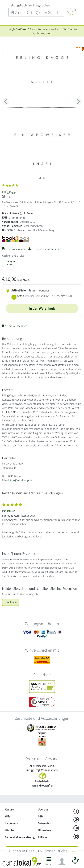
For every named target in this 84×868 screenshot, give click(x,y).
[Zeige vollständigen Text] (42, 520)
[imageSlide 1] (44, 178)
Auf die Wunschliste (14, 326)
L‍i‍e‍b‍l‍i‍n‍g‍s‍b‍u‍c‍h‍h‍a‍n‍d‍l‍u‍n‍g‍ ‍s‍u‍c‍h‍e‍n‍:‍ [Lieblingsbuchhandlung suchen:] (30, 5)
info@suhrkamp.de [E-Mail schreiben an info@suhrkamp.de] (21, 480)
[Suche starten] (73, 851)
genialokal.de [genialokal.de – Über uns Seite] (22, 29)
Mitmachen (44, 830)
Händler (9, 830)
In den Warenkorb (42, 308)
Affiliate (42, 837)
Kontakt (9, 810)
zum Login (11, 602)
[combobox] (38, 851)
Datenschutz (45, 823)
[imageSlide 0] (40, 178)
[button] (49, 863)
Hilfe (8, 816)
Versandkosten (50, 770)
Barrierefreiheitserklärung (20, 837)
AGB (40, 816)
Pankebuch (9, 511)
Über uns (43, 810)
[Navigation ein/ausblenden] (62, 862)
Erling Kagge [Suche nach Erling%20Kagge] (9, 192)
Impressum (11, 823)
